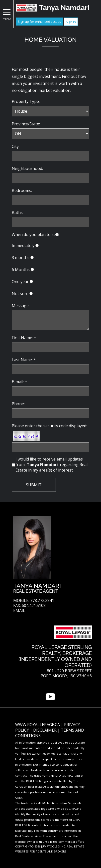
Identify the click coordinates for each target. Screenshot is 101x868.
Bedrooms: (22, 190)
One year (20, 282)
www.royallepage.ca (38, 725)
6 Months (21, 270)
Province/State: (26, 124)
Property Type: (26, 101)
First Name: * (24, 338)
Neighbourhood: (27, 168)
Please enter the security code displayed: (49, 426)
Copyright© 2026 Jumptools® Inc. (41, 846)
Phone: (18, 404)
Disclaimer (45, 730)
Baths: (18, 212)
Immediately (23, 246)
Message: (21, 306)
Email (19, 611)
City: (16, 146)
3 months (21, 258)
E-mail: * (19, 382)
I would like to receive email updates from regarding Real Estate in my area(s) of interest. (51, 465)
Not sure (20, 294)
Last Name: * (24, 360)
